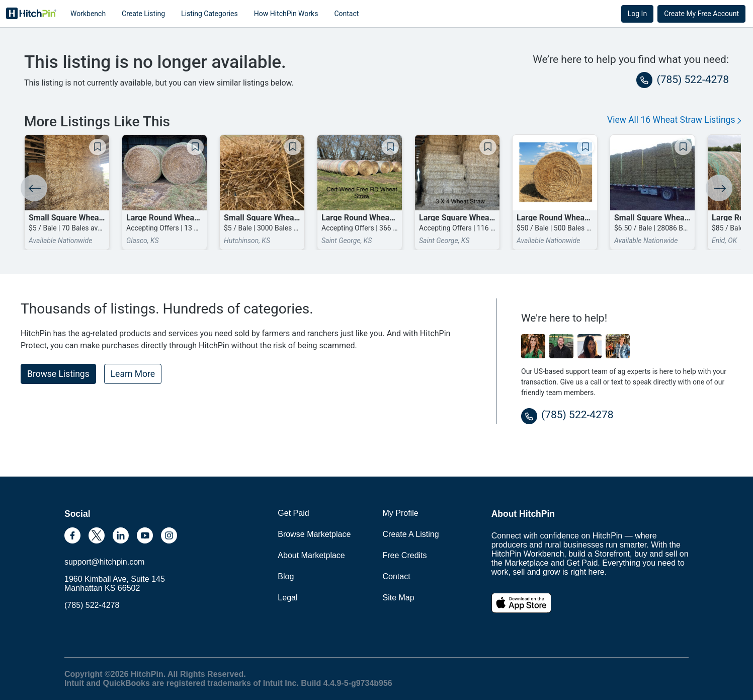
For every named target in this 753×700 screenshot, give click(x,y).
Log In (637, 14)
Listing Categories (210, 14)
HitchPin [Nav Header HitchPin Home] (31, 14)
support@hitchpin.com (104, 562)
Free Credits (405, 555)
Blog (286, 576)
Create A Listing (411, 534)
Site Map (399, 598)
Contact (346, 14)
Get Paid (293, 513)
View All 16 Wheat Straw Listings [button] (674, 120)
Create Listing (143, 14)
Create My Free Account (701, 14)
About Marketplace (311, 555)
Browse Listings (58, 374)
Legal (287, 598)
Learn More (133, 374)
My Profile (401, 513)
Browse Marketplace (314, 534)
